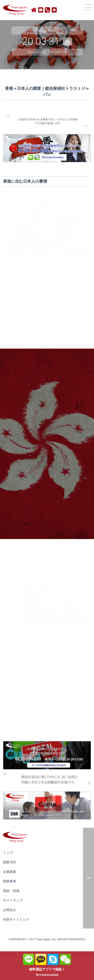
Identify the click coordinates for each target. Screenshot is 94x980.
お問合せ (10, 910)
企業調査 (10, 872)
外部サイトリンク (16, 920)
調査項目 (10, 862)
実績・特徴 (11, 891)
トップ (8, 853)
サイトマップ (13, 900)
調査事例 (10, 881)
